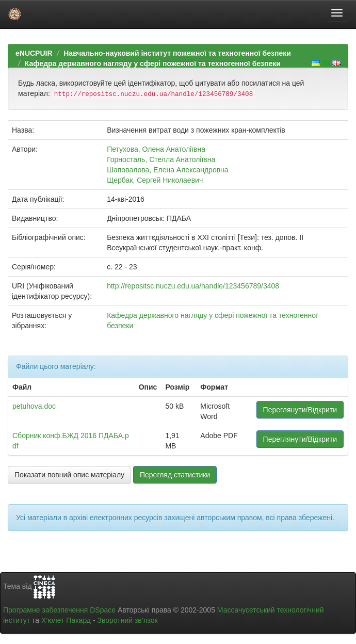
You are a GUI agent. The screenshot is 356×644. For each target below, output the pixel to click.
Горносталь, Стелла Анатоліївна (161, 159)
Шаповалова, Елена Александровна (168, 170)
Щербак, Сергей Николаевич (155, 180)
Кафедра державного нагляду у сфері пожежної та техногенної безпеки (153, 63)
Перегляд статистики (175, 475)
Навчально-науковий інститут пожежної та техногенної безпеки (177, 53)
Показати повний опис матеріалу (69, 475)
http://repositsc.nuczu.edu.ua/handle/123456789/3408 (193, 286)
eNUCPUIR (34, 53)
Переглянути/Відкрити (300, 410)
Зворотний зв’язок (127, 620)
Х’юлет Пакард (66, 620)
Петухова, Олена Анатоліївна (156, 149)
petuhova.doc (34, 406)
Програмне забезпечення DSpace (59, 610)
